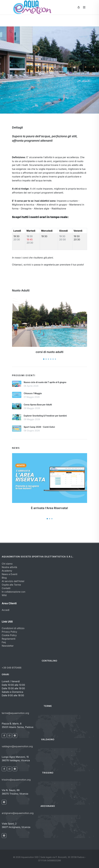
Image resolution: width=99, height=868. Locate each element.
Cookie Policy (9, 635)
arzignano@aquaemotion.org (18, 813)
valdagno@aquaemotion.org (17, 746)
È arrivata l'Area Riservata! (49, 508)
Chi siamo (7, 564)
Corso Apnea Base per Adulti (38, 405)
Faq (4, 642)
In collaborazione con (14, 592)
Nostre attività (9, 567)
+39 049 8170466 (12, 668)
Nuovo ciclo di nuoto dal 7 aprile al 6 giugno (45, 382)
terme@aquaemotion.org (15, 713)
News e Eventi (10, 574)
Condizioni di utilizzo (13, 628)
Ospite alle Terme (11, 585)
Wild (4, 595)
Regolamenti (9, 639)
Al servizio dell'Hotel (13, 581)
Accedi (6, 610)
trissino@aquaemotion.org (16, 780)
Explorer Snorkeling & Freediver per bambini (45, 416)
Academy (7, 571)
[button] (44, 359)
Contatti (6, 588)
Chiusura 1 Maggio (33, 393)
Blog (4, 578)
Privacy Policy (9, 632)
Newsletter (8, 646)
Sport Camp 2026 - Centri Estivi (39, 427)
